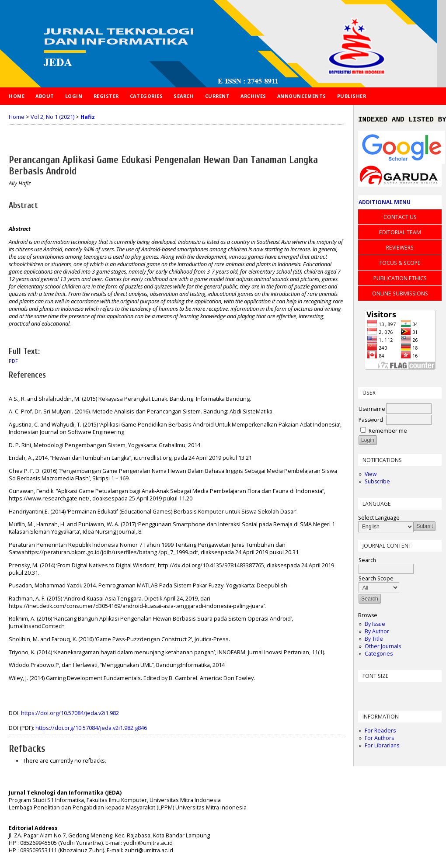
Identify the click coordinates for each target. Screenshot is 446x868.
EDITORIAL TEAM (400, 234)
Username (372, 411)
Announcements (302, 96)
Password (371, 422)
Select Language (379, 519)
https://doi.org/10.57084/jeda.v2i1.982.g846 (91, 728)
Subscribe (377, 483)
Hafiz (88, 117)
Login (74, 96)
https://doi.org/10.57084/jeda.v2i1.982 (70, 713)
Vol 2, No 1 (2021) (52, 117)
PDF (13, 361)
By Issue (375, 626)
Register (106, 96)
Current (218, 96)
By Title (374, 641)
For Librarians (382, 747)
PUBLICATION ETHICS (400, 280)
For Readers (380, 732)
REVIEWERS (400, 249)
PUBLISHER (352, 96)
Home (17, 96)
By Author (377, 633)
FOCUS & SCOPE (400, 265)
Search (184, 96)
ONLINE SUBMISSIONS (400, 295)
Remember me (388, 432)
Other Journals (383, 648)
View (371, 476)
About (45, 96)
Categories (379, 655)
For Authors (379, 740)
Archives (253, 96)
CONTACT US (400, 219)
